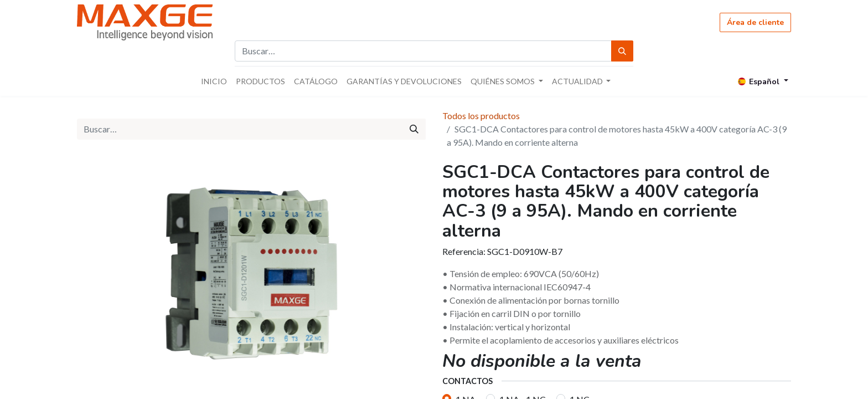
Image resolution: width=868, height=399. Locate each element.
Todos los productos (481, 116)
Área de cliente (755, 22)
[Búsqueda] (622, 51)
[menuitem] (214, 81)
